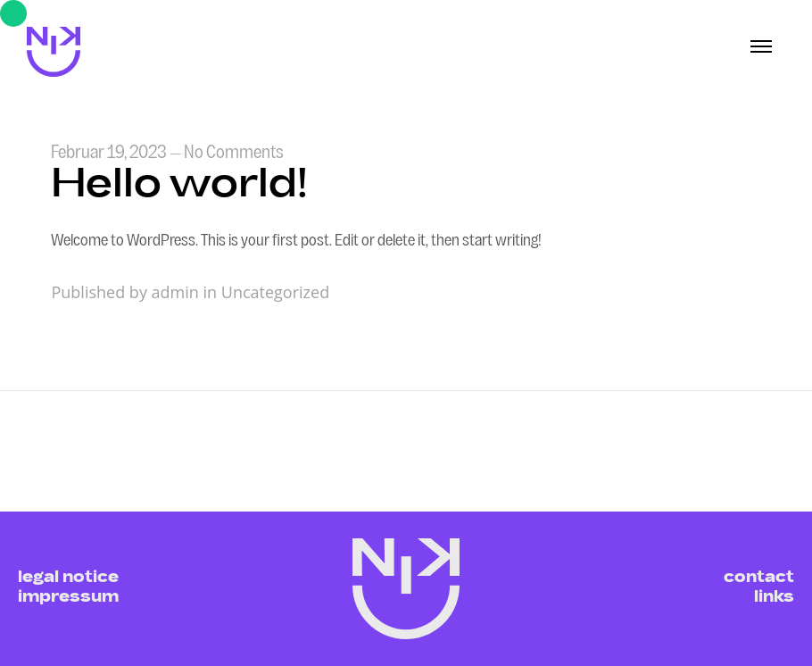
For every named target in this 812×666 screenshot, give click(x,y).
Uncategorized (275, 292)
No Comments (234, 154)
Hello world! (179, 187)
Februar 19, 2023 (109, 154)
